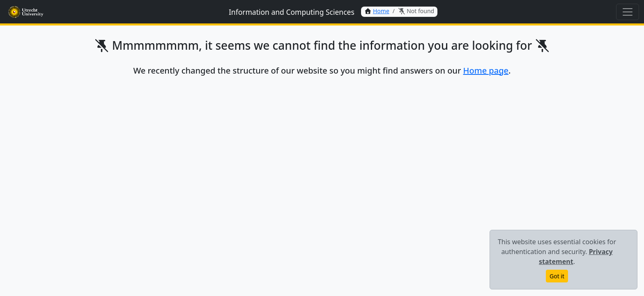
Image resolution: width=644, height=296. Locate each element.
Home (381, 11)
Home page (486, 71)
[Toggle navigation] (628, 12)
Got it (557, 276)
